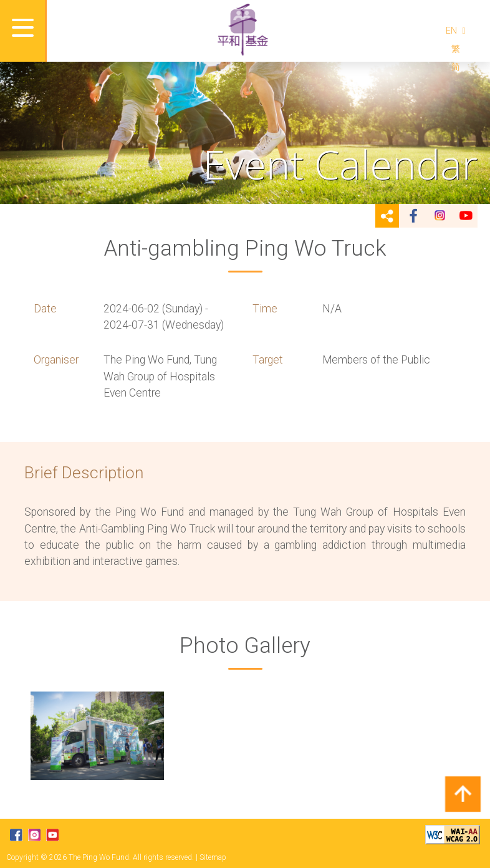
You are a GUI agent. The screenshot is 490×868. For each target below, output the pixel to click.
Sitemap (213, 857)
